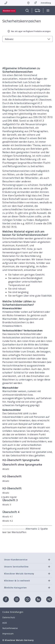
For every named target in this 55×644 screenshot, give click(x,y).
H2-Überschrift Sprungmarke (21, 460)
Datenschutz (9, 617)
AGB (5, 623)
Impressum (8, 634)
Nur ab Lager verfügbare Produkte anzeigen (29, 31)
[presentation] (27, 322)
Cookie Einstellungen (13, 612)
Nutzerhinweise (10, 628)
